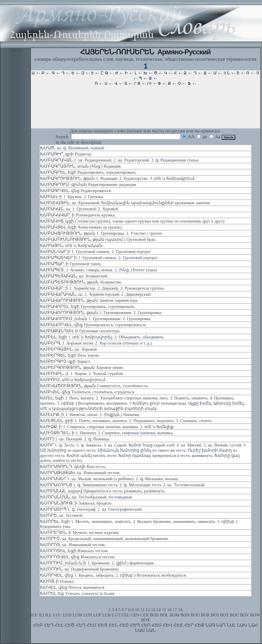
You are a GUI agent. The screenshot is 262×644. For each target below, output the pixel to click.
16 (169, 610)
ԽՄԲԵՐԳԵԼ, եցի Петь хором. (70, 355)
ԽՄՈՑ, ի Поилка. (57, 581)
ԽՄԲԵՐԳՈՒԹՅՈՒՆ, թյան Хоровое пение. (82, 367)
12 (148, 610)
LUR (106, 615)
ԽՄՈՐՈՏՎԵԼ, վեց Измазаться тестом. (78, 557)
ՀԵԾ (70, 625)
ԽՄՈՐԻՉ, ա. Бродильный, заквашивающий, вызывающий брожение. (105, 539)
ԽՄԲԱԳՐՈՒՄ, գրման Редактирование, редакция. (89, 184)
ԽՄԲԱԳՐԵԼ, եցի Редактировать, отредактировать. (88, 172)
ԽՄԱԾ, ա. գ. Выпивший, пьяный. (73, 148)
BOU (234, 615)
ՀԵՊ (135, 625)
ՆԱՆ (151, 630)
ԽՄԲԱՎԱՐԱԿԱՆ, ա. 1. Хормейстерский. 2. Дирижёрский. (96, 294)
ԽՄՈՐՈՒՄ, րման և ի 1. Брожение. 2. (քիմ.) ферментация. (97, 563)
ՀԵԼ (59, 625)
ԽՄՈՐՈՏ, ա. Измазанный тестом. (73, 545)
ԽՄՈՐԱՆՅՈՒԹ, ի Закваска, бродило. (76, 503)
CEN (135, 615)
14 (159, 610)
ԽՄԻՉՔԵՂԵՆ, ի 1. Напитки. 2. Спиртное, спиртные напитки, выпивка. (107, 433)
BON (185, 615)
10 (137, 610)
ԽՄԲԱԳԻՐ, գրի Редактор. (66, 154)
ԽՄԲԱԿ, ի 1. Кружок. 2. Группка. (72, 197)
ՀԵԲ (38, 625)
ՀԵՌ (146, 625)
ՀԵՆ (113, 625)
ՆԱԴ (221, 625)
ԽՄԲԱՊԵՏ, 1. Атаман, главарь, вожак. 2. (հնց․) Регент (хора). (99, 270)
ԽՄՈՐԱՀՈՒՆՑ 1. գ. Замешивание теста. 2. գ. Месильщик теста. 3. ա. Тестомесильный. (123, 485)
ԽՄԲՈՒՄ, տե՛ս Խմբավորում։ (73, 380)
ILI (41, 615)
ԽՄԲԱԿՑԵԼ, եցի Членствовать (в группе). (81, 227)
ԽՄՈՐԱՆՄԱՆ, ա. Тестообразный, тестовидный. (87, 497)
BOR (205, 615)
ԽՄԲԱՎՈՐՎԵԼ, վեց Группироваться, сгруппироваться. (93, 325)
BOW (255, 615)
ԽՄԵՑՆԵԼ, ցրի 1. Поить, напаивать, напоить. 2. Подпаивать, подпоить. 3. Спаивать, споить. (126, 421)
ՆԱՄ (140, 630)
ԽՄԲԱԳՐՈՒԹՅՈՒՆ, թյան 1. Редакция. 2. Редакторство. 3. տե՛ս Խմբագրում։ (118, 178)
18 (180, 610)
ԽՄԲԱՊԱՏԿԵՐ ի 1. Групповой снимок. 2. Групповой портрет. (99, 258)
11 (142, 610)
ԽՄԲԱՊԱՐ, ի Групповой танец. (71, 264)
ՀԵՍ (157, 625)
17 (175, 610)
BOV (244, 615)
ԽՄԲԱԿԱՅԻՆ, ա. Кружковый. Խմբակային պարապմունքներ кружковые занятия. (125, 203)
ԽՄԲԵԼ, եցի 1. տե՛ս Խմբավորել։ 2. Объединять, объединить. (102, 337)
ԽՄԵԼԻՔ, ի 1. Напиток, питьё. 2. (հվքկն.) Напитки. (90, 415)
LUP (97, 615)
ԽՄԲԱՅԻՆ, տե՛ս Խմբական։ (72, 245)
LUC (57, 615)
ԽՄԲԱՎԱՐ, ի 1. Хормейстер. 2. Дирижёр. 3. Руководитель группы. (103, 288)
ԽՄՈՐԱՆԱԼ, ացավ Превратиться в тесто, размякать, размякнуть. (103, 491)
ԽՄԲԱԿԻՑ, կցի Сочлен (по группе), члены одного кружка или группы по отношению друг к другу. (133, 221)
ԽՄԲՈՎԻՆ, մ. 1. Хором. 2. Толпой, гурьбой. (82, 374)
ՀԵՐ (189, 625)
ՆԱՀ (253, 625)
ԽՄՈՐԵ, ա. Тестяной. (62, 515)
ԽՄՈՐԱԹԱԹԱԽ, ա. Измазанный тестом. (80, 473)
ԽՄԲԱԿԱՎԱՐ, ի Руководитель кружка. (78, 215)
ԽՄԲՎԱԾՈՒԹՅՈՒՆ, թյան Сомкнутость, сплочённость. (94, 386)
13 (153, 610)
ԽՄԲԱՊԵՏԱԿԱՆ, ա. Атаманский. (74, 276)
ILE (34, 615)
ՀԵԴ (49, 625)
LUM (77, 615)
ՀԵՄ (91, 625)
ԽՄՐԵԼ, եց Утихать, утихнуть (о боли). (78, 593)
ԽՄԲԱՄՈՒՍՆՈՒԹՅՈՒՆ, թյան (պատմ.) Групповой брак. (98, 239)
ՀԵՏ (178, 625)
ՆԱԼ (231, 625)
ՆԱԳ (210, 625)
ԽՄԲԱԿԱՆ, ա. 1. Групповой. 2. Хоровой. (80, 209)
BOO (195, 615)
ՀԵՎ (167, 625)
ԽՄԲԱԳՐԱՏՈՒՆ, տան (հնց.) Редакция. (81, 166)
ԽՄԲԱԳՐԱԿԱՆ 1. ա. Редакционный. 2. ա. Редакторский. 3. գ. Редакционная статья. (120, 160)
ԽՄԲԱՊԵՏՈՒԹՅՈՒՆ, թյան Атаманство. (81, 282)
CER (145, 615)
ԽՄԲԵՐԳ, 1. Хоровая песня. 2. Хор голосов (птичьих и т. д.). (96, 343)
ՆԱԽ (242, 625)
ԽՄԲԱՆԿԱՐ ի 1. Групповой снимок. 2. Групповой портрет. (96, 252)
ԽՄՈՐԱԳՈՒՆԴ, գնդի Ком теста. (73, 467)
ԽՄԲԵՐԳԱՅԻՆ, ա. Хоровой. (69, 349)
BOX (145, 620)
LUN (88, 615)
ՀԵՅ (102, 625)
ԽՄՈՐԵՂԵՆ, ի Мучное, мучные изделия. (80, 532)
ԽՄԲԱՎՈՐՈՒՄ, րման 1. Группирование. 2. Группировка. (96, 319)
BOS (215, 615)
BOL (164, 615)
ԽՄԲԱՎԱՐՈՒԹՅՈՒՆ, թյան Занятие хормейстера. (89, 300)
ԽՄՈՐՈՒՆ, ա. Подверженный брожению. (80, 569)
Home (17, 50)
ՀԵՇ (124, 625)
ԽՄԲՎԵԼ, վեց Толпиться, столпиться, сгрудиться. (88, 392)
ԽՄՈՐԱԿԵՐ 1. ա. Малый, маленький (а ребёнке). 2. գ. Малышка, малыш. (110, 479)
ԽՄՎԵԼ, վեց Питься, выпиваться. (73, 587)
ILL (49, 615)
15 (164, 610)
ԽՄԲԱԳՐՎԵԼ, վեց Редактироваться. (76, 191)
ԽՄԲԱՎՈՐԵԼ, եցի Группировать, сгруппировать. (88, 306)
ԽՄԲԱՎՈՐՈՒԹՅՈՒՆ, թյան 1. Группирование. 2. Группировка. (101, 313)
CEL (125, 615)
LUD (67, 615)
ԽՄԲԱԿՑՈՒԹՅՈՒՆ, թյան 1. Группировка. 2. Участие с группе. (102, 233)
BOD (154, 615)
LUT (116, 615)
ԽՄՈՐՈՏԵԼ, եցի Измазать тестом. (74, 551)
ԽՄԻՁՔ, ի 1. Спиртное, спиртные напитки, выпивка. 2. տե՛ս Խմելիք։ (107, 427)
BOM (174, 615)
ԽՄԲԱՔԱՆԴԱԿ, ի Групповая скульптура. (80, 331)
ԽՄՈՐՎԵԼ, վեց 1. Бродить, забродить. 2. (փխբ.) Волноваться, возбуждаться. (114, 575)
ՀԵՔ (199, 625)
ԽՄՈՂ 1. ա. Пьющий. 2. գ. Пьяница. (75, 439)
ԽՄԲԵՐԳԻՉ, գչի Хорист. (65, 361)
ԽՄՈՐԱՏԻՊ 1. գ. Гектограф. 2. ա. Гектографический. (91, 509)
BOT (224, 615)
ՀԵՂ (81, 625)
